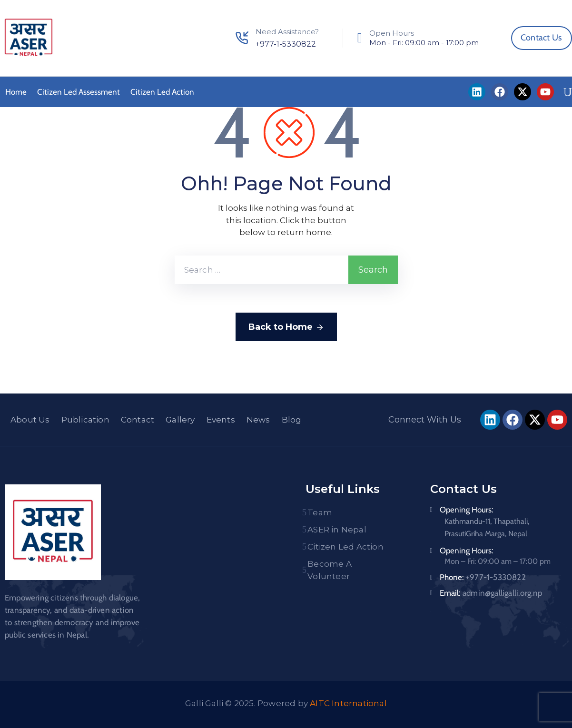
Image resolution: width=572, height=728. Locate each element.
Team (320, 512)
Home (16, 92)
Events (221, 420)
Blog (292, 420)
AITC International (348, 703)
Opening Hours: (467, 510)
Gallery (180, 420)
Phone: (483, 577)
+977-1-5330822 (286, 44)
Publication (85, 420)
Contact (138, 420)
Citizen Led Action (162, 92)
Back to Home (286, 327)
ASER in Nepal (337, 530)
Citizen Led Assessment (79, 92)
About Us (30, 420)
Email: (491, 593)
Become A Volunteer (330, 570)
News (258, 420)
